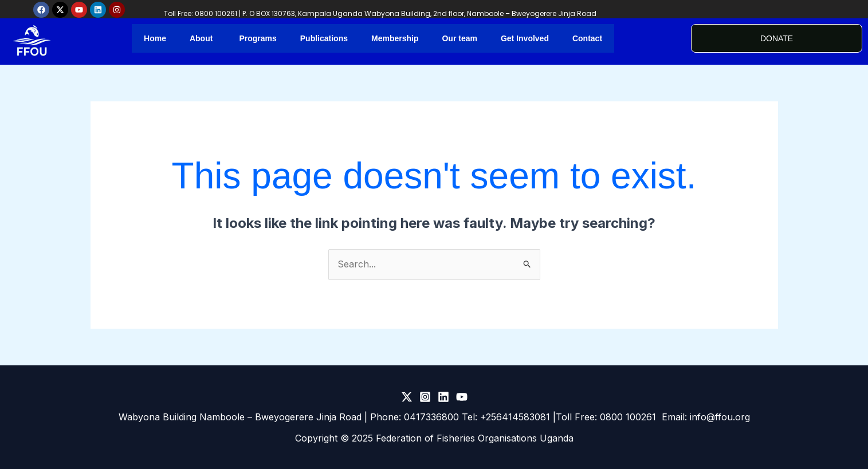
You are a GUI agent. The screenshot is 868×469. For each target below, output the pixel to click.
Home (155, 38)
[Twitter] (407, 397)
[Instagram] (425, 397)
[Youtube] (462, 397)
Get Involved (525, 38)
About (201, 38)
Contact (587, 38)
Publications (324, 38)
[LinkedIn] (443, 397)
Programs (258, 38)
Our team (459, 38)
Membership (395, 38)
